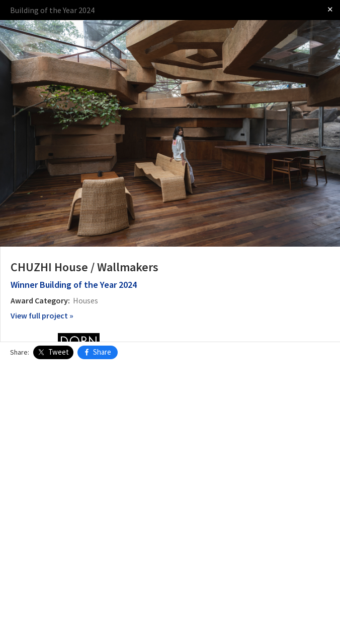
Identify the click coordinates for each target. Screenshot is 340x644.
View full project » (42, 315)
